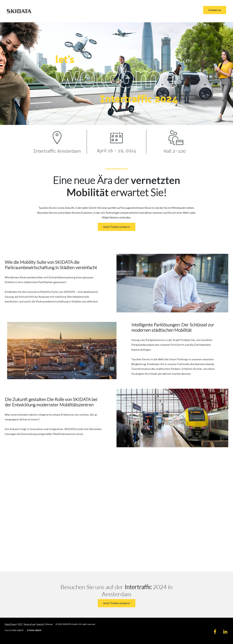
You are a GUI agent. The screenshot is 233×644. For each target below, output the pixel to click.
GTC (20, 624)
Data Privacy (11, 624)
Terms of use (29, 624)
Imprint (40, 624)
